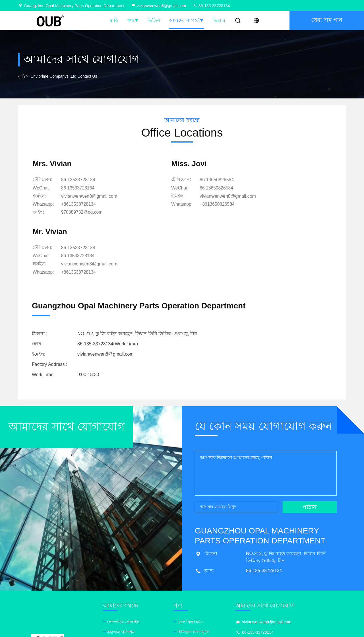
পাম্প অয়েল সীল (201, 602)
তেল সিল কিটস (200, 561)
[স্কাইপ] (84, 213)
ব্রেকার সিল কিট (200, 592)
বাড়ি (114, 20)
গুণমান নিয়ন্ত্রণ (123, 582)
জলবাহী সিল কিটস (202, 582)
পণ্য (133, 20)
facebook (258, 600)
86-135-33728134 (211, 6)
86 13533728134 (80, 181)
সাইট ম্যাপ (120, 602)
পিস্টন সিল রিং (199, 613)
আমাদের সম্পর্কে (186, 20)
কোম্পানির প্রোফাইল (128, 561)
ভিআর (219, 20)
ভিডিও (154, 20)
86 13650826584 (183, 181)
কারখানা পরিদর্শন (125, 572)
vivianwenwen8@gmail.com (159, 6)
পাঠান (310, 446)
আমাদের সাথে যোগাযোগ (132, 592)
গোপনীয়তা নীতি (125, 613)
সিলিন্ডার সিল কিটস (203, 572)
